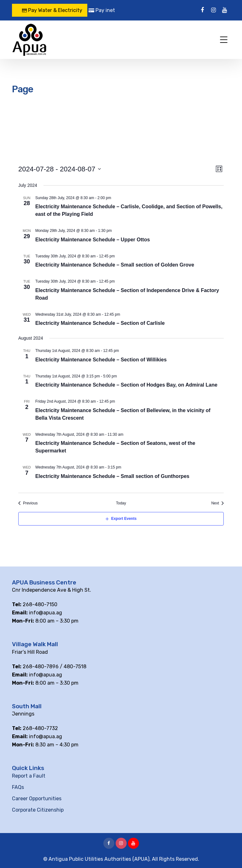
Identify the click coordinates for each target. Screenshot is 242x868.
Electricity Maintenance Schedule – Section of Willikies (101, 360)
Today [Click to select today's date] (121, 503)
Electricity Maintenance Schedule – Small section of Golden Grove (115, 265)
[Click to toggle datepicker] (60, 169)
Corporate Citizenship (38, 810)
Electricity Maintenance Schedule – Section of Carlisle (100, 323)
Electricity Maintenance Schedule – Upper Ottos (93, 240)
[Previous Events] (28, 503)
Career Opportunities (37, 799)
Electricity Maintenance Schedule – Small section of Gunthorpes (112, 476)
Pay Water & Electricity (52, 10)
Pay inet (102, 10)
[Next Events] (217, 503)
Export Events (124, 519)
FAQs (18, 787)
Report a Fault (29, 776)
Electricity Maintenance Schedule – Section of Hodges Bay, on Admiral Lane (126, 385)
